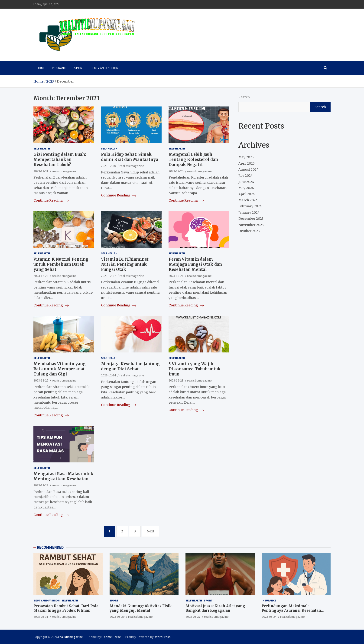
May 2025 (246, 157)
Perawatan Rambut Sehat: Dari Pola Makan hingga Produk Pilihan (66, 608)
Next (150, 531)
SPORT (79, 68)
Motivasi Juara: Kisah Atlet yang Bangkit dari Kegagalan (215, 608)
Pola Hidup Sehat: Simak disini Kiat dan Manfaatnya (130, 157)
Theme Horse (112, 637)
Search (244, 97)
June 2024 (246, 182)
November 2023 (251, 225)
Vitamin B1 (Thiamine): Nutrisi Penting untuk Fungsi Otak (125, 264)
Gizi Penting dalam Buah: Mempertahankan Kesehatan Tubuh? (60, 159)
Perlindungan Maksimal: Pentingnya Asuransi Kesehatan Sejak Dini (291, 611)
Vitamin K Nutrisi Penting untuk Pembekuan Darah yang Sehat (61, 264)
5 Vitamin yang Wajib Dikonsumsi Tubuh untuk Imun (195, 369)
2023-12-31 (41, 171)
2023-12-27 (108, 276)
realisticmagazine (64, 171)
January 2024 (249, 212)
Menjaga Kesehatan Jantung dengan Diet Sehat (130, 366)
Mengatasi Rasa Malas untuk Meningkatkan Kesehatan (63, 476)
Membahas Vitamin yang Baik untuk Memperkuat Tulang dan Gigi (60, 369)
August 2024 (249, 169)
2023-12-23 (176, 380)
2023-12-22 (41, 485)
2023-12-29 (176, 171)
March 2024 (248, 200)
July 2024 (246, 176)
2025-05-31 (41, 617)
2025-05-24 (269, 617)
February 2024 (250, 206)
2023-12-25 (41, 380)
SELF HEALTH (42, 148)
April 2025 (247, 163)
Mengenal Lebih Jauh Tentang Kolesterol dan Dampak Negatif (193, 159)
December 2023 (251, 219)
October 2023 (249, 231)
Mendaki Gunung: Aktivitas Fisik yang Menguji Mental (141, 608)
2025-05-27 (193, 617)
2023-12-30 (108, 166)
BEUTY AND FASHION (104, 68)
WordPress (163, 637)
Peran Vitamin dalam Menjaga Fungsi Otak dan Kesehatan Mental (195, 264)
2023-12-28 (41, 276)
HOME (41, 68)
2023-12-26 (176, 276)
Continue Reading (51, 200)
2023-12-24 (108, 375)
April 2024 (247, 194)
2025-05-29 (117, 617)
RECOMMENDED (50, 547)
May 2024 (246, 188)
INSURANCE (60, 68)
